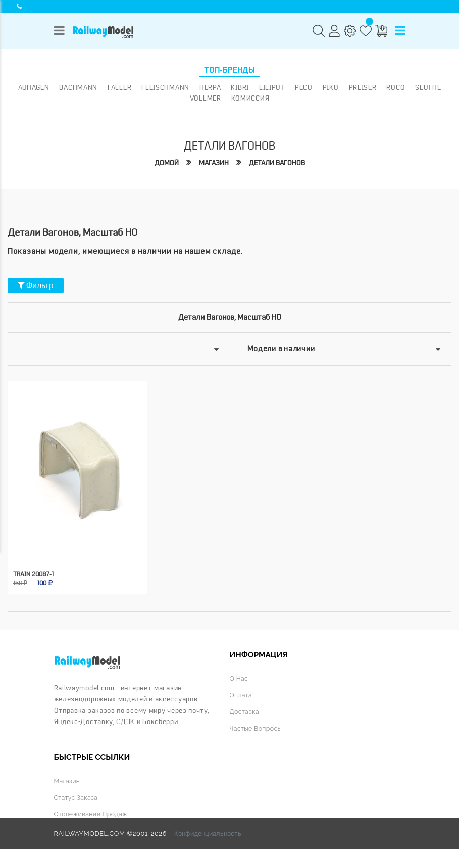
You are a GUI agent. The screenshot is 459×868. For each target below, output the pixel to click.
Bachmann (78, 87)
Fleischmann (165, 87)
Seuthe (428, 87)
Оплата (241, 694)
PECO (304, 87)
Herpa (210, 87)
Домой (164, 163)
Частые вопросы (257, 726)
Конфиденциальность (208, 832)
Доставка (245, 710)
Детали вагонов (278, 163)
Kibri (240, 87)
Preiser (363, 87)
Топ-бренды (229, 70)
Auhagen (34, 87)
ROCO (396, 87)
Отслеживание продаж (92, 813)
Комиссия (250, 98)
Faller (119, 87)
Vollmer (206, 98)
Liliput (272, 87)
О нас (239, 677)
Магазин (213, 163)
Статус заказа (77, 796)
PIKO (331, 87)
